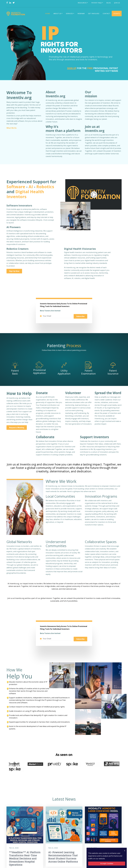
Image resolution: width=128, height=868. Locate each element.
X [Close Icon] (125, 851)
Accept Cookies (107, 863)
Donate (117, 13)
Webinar (81, 13)
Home (48, 13)
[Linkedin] (10, 3)
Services (69, 13)
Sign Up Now (14, 271)
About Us (57, 13)
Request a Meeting (16, 428)
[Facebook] (7, 3)
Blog (109, 3)
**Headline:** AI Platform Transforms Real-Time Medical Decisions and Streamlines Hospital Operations (24, 853)
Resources (82, 3)
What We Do (11, 128)
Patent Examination (88, 372)
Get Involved (94, 13)
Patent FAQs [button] (97, 3)
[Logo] (16, 14)
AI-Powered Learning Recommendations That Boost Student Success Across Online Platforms (63, 852)
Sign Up (72, 68)
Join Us (117, 3)
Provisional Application (40, 372)
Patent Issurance (113, 372)
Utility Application (64, 372)
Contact (106, 13)
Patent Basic (15, 372)
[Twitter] (14, 3)
